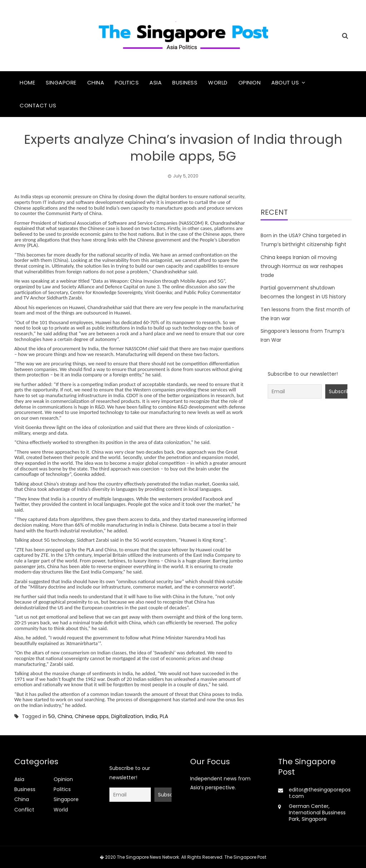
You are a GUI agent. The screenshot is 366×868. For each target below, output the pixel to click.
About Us (285, 82)
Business (185, 82)
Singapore (61, 82)
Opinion (250, 82)
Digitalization (127, 716)
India (151, 716)
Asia (155, 82)
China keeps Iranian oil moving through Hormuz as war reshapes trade (302, 266)
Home (27, 82)
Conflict (24, 810)
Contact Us (38, 105)
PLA (164, 716)
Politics (127, 82)
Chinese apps (92, 716)
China (96, 82)
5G (52, 716)
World (218, 82)
